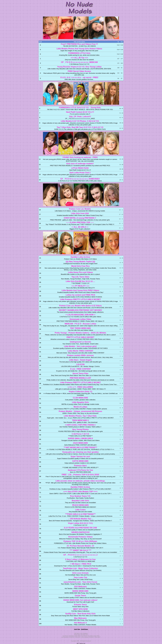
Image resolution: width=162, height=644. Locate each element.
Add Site (77, 629)
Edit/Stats (85, 629)
